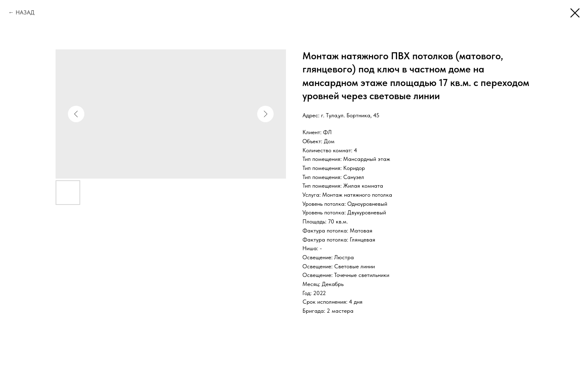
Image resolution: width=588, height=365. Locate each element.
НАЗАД (25, 12)
